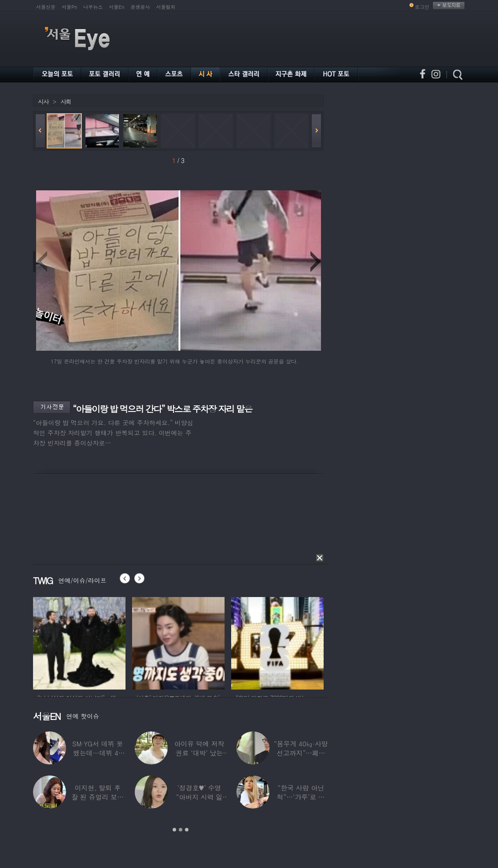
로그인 (422, 7)
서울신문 (46, 7)
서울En (116, 7)
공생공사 (140, 7)
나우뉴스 (93, 7)
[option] (79, 642)
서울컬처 (166, 7)
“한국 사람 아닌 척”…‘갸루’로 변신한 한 (301, 797)
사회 (66, 102)
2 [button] (181, 830)
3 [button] (187, 830)
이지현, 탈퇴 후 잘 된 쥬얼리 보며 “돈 (98, 797)
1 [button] (174, 830)
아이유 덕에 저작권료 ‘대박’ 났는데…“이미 (199, 753)
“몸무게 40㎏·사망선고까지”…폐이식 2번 (301, 753)
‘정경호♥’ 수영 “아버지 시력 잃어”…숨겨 (199, 797)
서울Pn (69, 7)
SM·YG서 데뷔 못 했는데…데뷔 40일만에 (98, 753)
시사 (43, 102)
